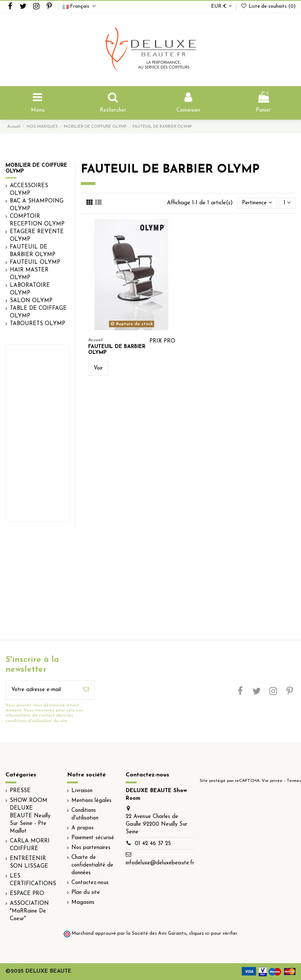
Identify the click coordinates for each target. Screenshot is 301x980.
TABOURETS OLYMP (38, 324)
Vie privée (272, 781)
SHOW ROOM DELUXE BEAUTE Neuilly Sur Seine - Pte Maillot (30, 816)
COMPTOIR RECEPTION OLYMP (37, 220)
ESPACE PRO (27, 894)
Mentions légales (91, 801)
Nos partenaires (91, 848)
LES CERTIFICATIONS (33, 880)
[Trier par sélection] (257, 203)
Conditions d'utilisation (85, 814)
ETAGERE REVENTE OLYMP (37, 236)
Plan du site (86, 893)
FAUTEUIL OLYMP (35, 263)
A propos (83, 828)
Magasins (83, 902)
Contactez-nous (90, 883)
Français (80, 6)
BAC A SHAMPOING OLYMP (37, 205)
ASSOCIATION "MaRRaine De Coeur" (29, 911)
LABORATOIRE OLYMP (30, 289)
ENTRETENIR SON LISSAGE (29, 863)
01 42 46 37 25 (153, 844)
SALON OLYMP (31, 301)
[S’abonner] (86, 690)
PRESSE (20, 791)
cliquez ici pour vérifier (213, 934)
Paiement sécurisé (93, 838)
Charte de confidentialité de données (92, 865)
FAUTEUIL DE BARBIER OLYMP (33, 251)
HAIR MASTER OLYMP (29, 274)
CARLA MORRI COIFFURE (30, 845)
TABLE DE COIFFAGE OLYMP (38, 312)
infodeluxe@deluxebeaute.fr (160, 863)
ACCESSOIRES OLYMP (29, 190)
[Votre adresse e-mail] (42, 690)
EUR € (221, 6)
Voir (98, 368)
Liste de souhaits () (268, 6)
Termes (294, 781)
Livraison (82, 791)
